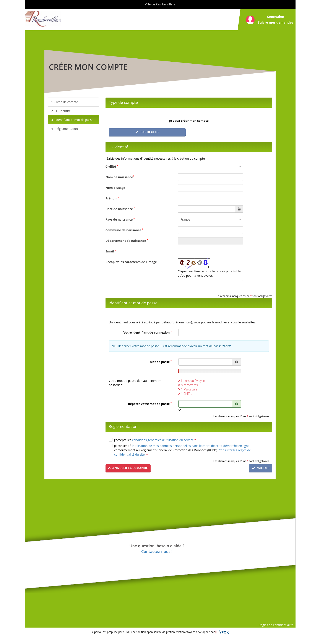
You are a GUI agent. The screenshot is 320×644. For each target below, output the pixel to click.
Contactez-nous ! (157, 551)
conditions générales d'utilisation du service (164, 440)
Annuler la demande (128, 468)
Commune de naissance (124, 230)
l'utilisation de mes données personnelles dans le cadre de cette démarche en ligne (191, 446)
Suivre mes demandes (276, 22)
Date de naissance (120, 209)
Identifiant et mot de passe (74, 120)
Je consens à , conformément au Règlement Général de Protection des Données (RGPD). (183, 450)
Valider (261, 468)
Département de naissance (127, 241)
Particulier (147, 132)
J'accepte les (155, 440)
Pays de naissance (120, 219)
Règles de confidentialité (276, 625)
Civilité (112, 166)
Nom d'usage (115, 188)
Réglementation (67, 129)
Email (111, 251)
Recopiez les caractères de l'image (132, 262)
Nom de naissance (120, 177)
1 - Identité (63, 111)
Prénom (112, 198)
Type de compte (67, 102)
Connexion (276, 16)
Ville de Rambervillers (160, 4)
